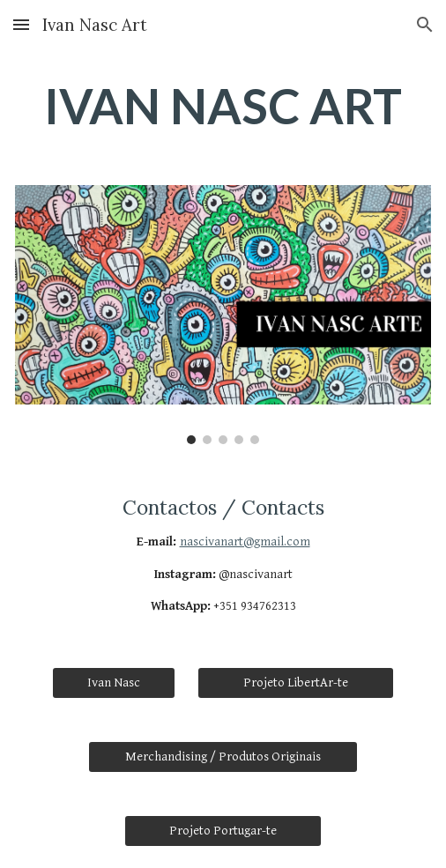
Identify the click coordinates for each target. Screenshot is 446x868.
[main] (223, 107)
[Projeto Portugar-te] (223, 831)
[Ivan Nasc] (114, 683)
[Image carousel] (223, 315)
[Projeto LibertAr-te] (296, 683)
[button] (21, 24)
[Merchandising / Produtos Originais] (223, 757)
